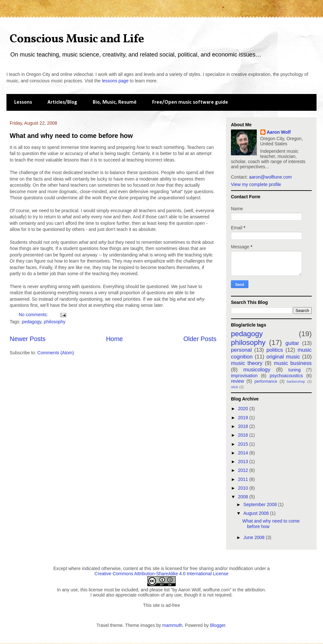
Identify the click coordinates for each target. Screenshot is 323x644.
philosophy (55, 322)
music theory (247, 363)
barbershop (296, 381)
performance (266, 381)
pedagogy (31, 322)
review (237, 381)
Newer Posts (28, 339)
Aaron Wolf (279, 132)
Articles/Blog (62, 102)
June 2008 (254, 537)
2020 (244, 409)
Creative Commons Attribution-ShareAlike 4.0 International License (162, 574)
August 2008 (257, 513)
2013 (244, 462)
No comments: (34, 315)
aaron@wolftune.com (271, 177)
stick (234, 387)
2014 (244, 453)
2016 (244, 435)
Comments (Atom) (56, 353)
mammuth (172, 625)
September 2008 (260, 504)
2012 (244, 470)
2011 (244, 479)
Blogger (218, 625)
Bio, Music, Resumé (115, 102)
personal (241, 350)
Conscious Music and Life (77, 39)
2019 (244, 418)
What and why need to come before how (71, 136)
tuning (295, 370)
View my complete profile (256, 184)
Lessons (23, 102)
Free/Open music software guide (190, 102)
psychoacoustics (286, 376)
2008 (244, 497)
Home (114, 339)
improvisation (244, 376)
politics (275, 350)
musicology (257, 370)
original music (283, 357)
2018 (244, 426)
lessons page (115, 81)
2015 (244, 444)
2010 (244, 488)
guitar (292, 343)
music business (293, 363)
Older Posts (200, 339)
